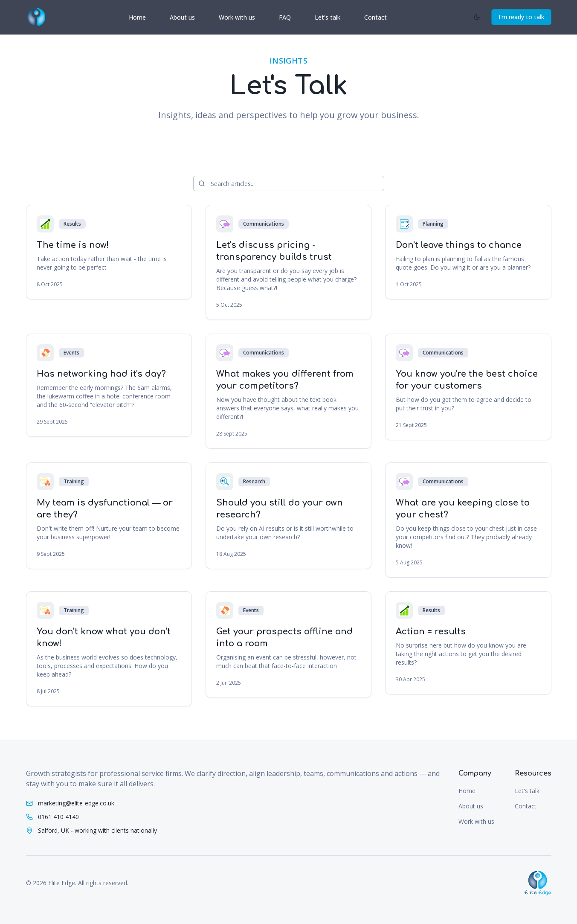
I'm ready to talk (521, 17)
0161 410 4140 (58, 817)
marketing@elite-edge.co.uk (76, 803)
